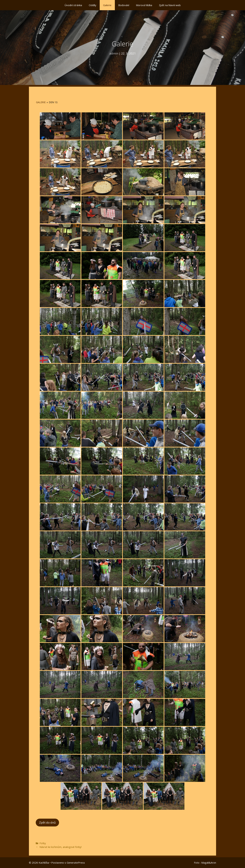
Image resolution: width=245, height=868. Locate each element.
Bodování (124, 5)
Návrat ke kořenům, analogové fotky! (60, 847)
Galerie (107, 5)
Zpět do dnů (47, 822)
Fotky (43, 843)
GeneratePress (76, 863)
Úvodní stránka (73, 5)
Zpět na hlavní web (170, 5)
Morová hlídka (144, 5)
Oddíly (93, 5)
